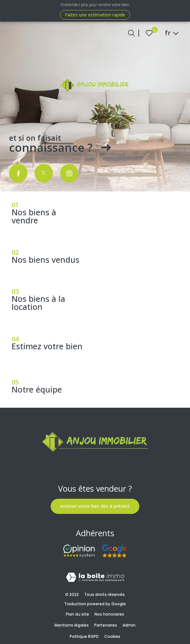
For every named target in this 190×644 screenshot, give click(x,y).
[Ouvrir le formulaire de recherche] (131, 33)
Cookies (112, 636)
